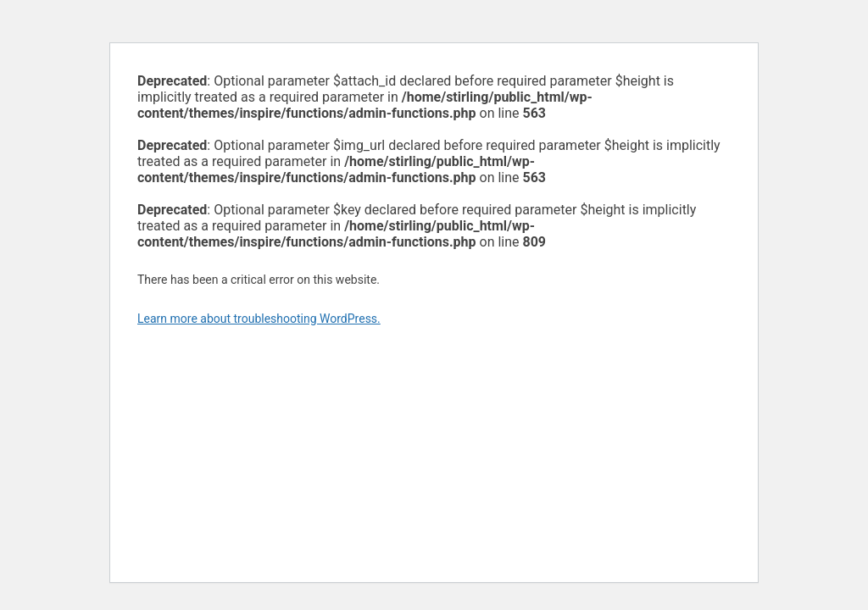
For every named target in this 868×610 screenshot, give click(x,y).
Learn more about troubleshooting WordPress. (259, 319)
